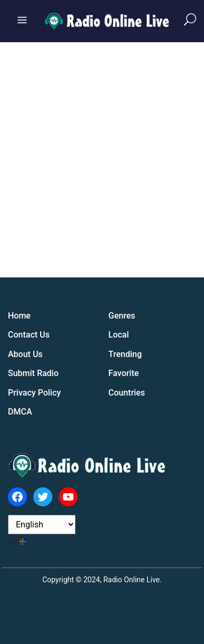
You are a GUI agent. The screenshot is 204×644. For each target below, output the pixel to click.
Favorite (124, 373)
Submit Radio (33, 373)
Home (19, 316)
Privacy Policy (34, 393)
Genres (122, 316)
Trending (125, 354)
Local (119, 335)
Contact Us (29, 335)
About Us (25, 354)
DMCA (20, 412)
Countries (127, 393)
